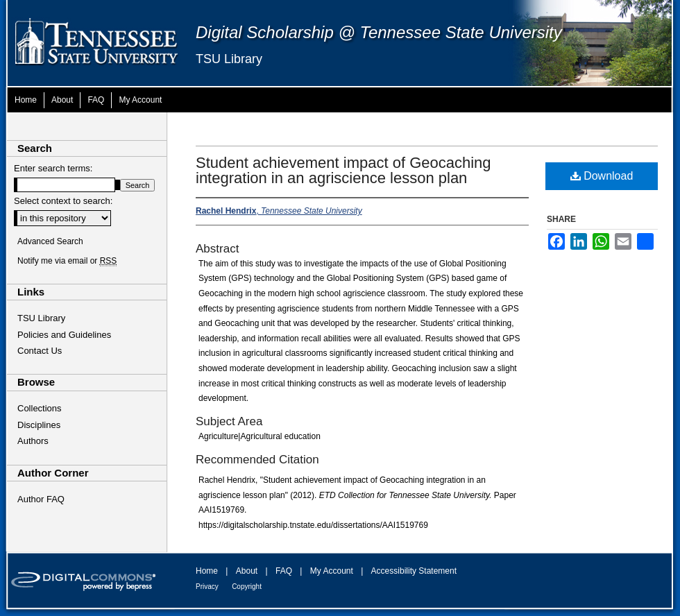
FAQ (284, 571)
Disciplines (39, 425)
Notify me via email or (67, 261)
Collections (40, 408)
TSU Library (229, 59)
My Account (332, 571)
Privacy (207, 587)
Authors (33, 441)
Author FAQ (41, 499)
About (247, 571)
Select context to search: (63, 201)
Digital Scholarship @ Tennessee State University (379, 32)
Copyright (247, 587)
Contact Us (40, 351)
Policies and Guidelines (64, 335)
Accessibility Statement (414, 571)
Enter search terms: (53, 168)
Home (207, 571)
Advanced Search (50, 241)
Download (602, 176)
